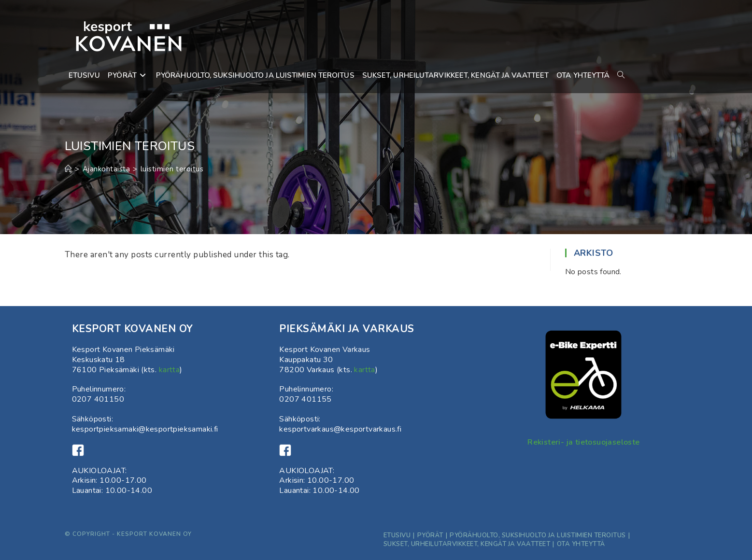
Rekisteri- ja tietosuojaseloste (583, 442)
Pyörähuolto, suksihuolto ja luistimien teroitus (538, 535)
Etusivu (397, 535)
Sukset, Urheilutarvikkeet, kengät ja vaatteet (467, 544)
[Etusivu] (69, 169)
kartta (169, 370)
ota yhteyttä (581, 544)
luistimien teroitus (172, 169)
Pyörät (430, 535)
